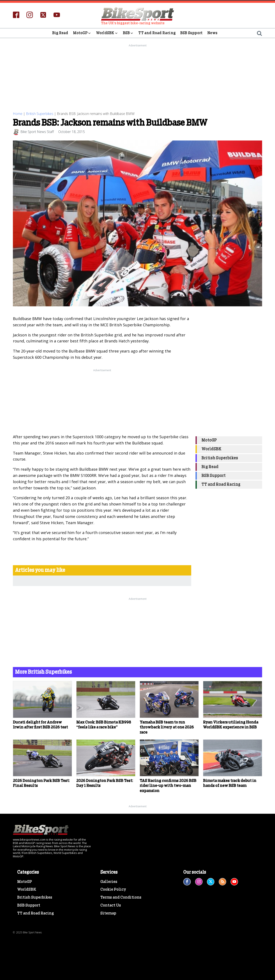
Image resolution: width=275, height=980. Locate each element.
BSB (128, 33)
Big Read (60, 33)
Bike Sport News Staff (37, 132)
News (212, 33)
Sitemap (108, 913)
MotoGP (82, 33)
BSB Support (191, 33)
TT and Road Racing (157, 33)
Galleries (109, 882)
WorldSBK (107, 33)
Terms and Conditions (121, 898)
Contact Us (111, 905)
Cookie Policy (113, 890)
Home (18, 114)
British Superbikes (40, 114)
